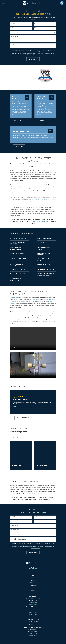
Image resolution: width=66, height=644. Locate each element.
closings (39, 302)
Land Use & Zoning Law (18, 259)
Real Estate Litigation (18, 239)
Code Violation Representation (16, 249)
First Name (13, 23)
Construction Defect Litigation (45, 254)
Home (33, 578)
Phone (12, 28)
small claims (29, 316)
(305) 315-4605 (33, 613)
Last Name (36, 23)
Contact (33, 590)
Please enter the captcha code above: (18, 46)
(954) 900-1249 (33, 623)
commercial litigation (29, 312)
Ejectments (41, 242)
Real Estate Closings (18, 273)
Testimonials (33, 585)
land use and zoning (19, 302)
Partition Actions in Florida (44, 249)
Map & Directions (33, 604)
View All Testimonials (24, 418)
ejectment (34, 300)
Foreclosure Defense (45, 239)
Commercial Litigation (18, 270)
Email (35, 28)
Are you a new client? (15, 32)
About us (15, 437)
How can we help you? (15, 36)
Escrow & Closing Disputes (16, 265)
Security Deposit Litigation (43, 260)
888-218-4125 (33, 569)
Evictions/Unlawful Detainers (17, 243)
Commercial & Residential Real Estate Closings (46, 274)
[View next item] (34, 85)
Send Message (33, 59)
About (33, 580)
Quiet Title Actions (17, 253)
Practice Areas (33, 583)
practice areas (16, 298)
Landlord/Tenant (43, 264)
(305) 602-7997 (33, 602)
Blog (33, 588)
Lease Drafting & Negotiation (16, 280)
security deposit (28, 302)
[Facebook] (33, 642)
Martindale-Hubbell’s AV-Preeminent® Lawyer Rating (42, 199)
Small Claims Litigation (45, 270)
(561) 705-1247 (33, 633)
